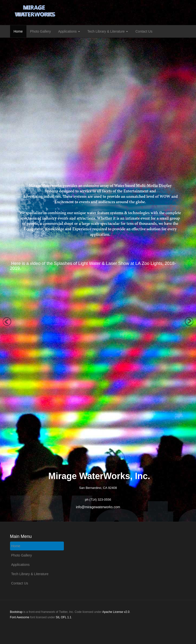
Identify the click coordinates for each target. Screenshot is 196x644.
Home (18, 31)
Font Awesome (20, 617)
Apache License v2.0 (116, 612)
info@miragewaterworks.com (98, 507)
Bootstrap (16, 612)
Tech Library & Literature (108, 31)
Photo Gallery (40, 31)
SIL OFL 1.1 (64, 617)
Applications (69, 31)
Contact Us (144, 31)
